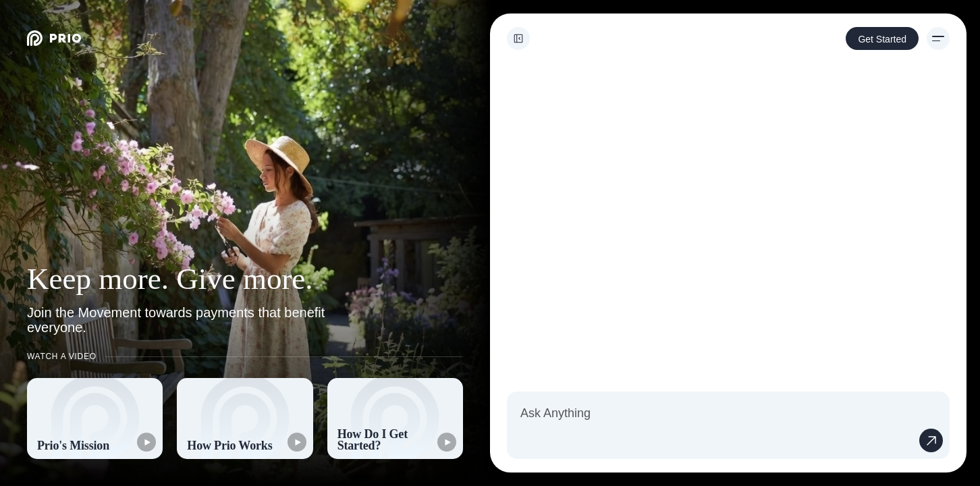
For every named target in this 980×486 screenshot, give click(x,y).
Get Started (882, 39)
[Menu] (938, 38)
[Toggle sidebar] (518, 38)
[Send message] (931, 440)
